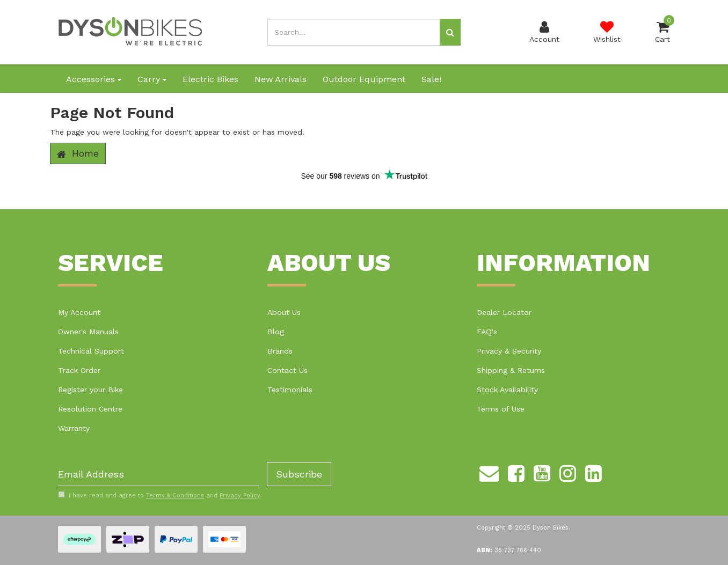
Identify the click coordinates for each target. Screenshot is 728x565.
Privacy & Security (509, 351)
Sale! (431, 79)
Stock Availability (507, 390)
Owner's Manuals (88, 332)
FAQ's (487, 332)
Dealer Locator (504, 312)
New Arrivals (281, 79)
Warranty (74, 428)
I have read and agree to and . (160, 495)
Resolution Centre (90, 409)
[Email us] (489, 472)
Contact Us (287, 370)
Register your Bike (90, 390)
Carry (152, 79)
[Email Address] (159, 474)
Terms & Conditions (175, 496)
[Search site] (450, 32)
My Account (79, 312)
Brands (280, 351)
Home (78, 153)
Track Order (79, 370)
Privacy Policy (240, 496)
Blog (276, 332)
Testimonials (290, 390)
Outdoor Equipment (364, 79)
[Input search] (354, 32)
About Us (284, 312)
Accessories (94, 79)
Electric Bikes (210, 79)
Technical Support (91, 351)
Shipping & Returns (511, 370)
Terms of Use (501, 409)
